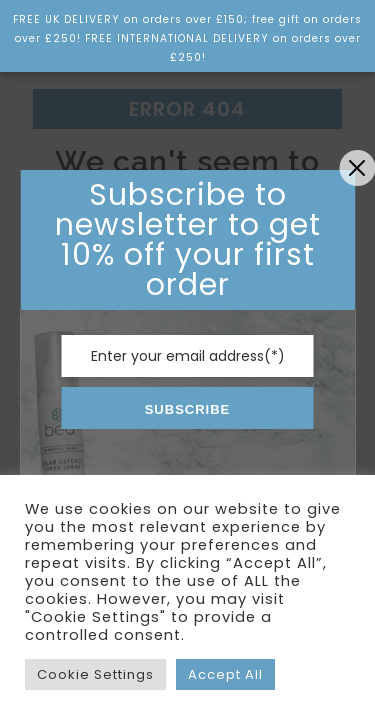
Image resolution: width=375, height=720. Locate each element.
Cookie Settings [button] (95, 674)
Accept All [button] (225, 674)
